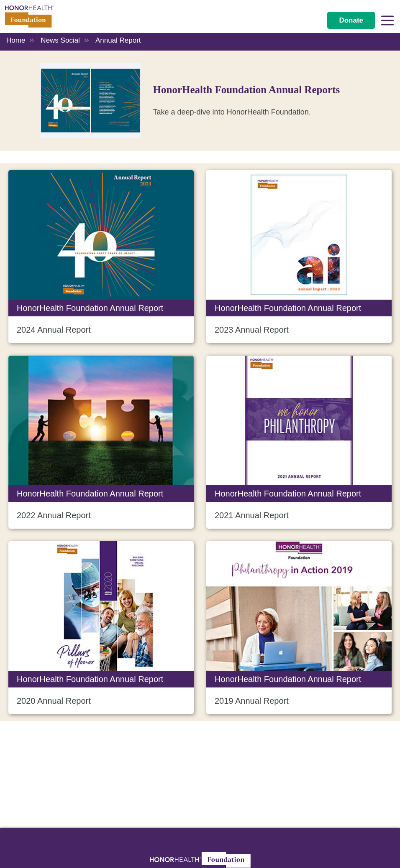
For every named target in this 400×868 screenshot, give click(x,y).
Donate (351, 20)
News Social (60, 40)
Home (16, 40)
